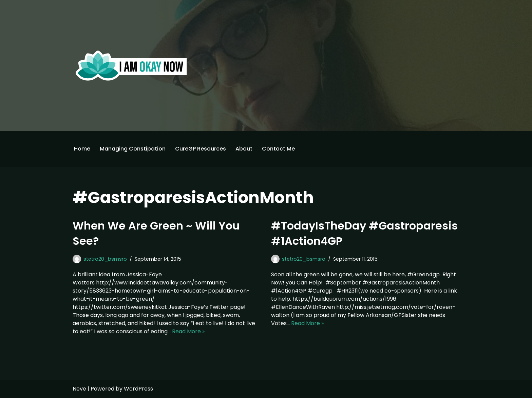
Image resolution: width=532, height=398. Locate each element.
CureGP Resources (201, 149)
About (244, 149)
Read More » (188, 331)
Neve (79, 389)
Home (82, 149)
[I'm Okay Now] (131, 65)
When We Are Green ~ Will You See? (156, 233)
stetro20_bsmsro (105, 259)
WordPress (138, 389)
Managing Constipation (133, 149)
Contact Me (278, 149)
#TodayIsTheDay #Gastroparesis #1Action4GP (364, 233)
